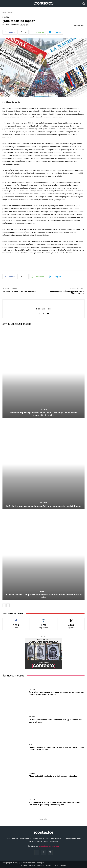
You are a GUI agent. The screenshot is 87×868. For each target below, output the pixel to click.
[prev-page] (4, 605)
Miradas (32, 773)
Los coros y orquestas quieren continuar (19, 291)
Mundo (43, 591)
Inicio (4, 13)
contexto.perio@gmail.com (49, 846)
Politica (10, 13)
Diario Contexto (12, 25)
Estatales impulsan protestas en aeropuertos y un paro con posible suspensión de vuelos (44, 414)
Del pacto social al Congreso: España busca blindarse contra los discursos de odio (43, 596)
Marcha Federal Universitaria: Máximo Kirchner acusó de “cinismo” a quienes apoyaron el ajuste (55, 804)
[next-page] (8, 605)
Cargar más (43, 819)
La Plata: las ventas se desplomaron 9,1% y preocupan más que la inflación (43, 506)
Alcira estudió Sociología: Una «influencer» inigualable (54, 776)
